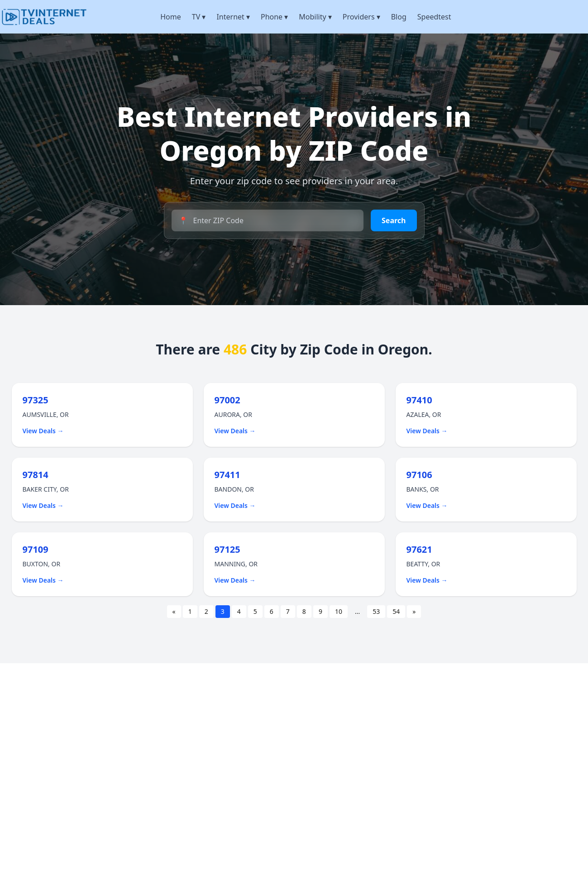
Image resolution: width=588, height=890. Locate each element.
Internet (233, 17)
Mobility (315, 17)
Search (394, 220)
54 (396, 611)
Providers (361, 17)
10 (339, 611)
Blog (399, 17)
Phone (274, 17)
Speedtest (434, 17)
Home (171, 17)
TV (199, 17)
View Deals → (43, 431)
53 (376, 611)
